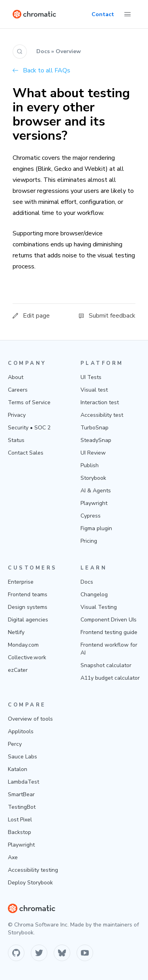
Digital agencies (28, 620)
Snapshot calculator (106, 665)
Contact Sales (26, 453)
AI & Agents (96, 491)
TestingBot (22, 807)
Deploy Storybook (30, 883)
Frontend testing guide (109, 632)
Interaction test (100, 402)
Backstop (20, 832)
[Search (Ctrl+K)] (20, 52)
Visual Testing (99, 607)
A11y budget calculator (110, 678)
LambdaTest (23, 782)
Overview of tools (30, 719)
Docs (87, 582)
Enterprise (21, 582)
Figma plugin (96, 528)
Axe (13, 857)
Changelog (94, 594)
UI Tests (91, 377)
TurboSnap (95, 428)
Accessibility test (102, 415)
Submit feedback (107, 316)
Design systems (28, 607)
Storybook (93, 478)
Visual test (94, 390)
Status (16, 440)
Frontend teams (28, 594)
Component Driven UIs (109, 620)
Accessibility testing (33, 870)
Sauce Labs (22, 757)
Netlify (16, 632)
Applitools (21, 731)
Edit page (31, 316)
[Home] (34, 14)
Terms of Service (29, 402)
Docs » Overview (59, 51)
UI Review (93, 453)
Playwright (94, 503)
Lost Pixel (20, 820)
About (16, 377)
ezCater (18, 670)
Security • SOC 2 (29, 428)
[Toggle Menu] (127, 14)
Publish (90, 465)
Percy (15, 744)
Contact (103, 14)
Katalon (18, 769)
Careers (18, 390)
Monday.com (23, 645)
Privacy (17, 415)
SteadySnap (96, 440)
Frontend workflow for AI (109, 649)
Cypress (91, 516)
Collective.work (27, 657)
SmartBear (21, 794)
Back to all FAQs (41, 70)
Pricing (89, 541)
